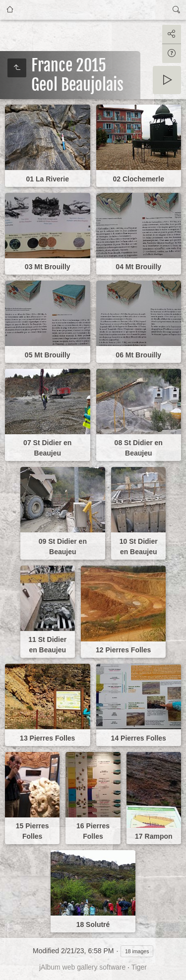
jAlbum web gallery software (82, 967)
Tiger (139, 967)
